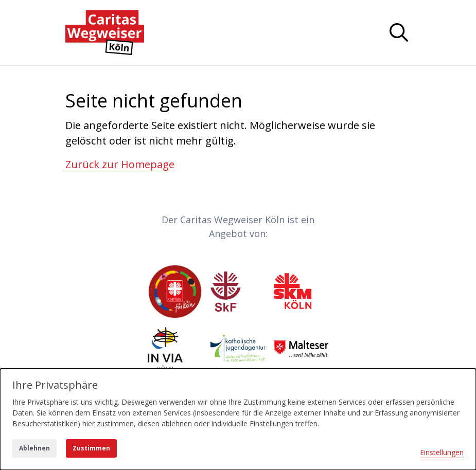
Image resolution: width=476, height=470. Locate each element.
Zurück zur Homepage (120, 164)
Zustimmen (91, 448)
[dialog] (238, 419)
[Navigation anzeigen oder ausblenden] (399, 32)
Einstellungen (442, 452)
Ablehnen (34, 448)
